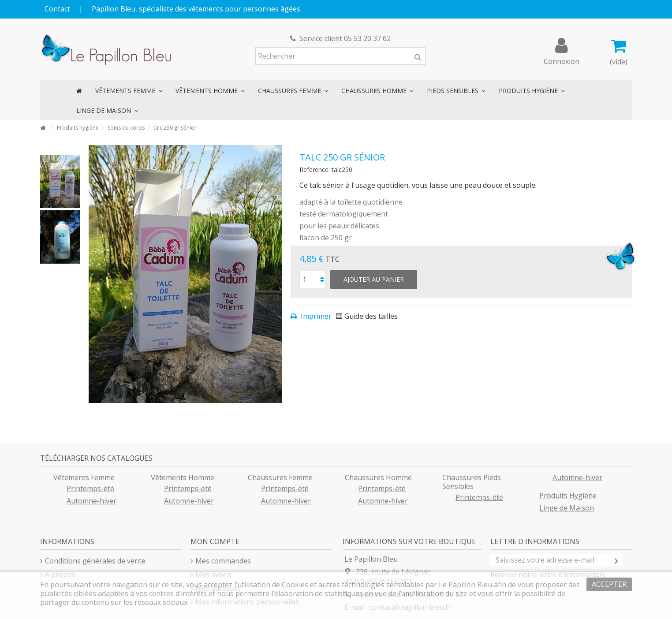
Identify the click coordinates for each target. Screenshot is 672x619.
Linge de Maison (567, 508)
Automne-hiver (91, 501)
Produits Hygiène (568, 496)
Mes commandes (223, 561)
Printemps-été (90, 488)
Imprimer (315, 316)
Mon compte (215, 541)
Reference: (315, 170)
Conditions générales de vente (95, 561)
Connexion (562, 60)
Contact (57, 9)
